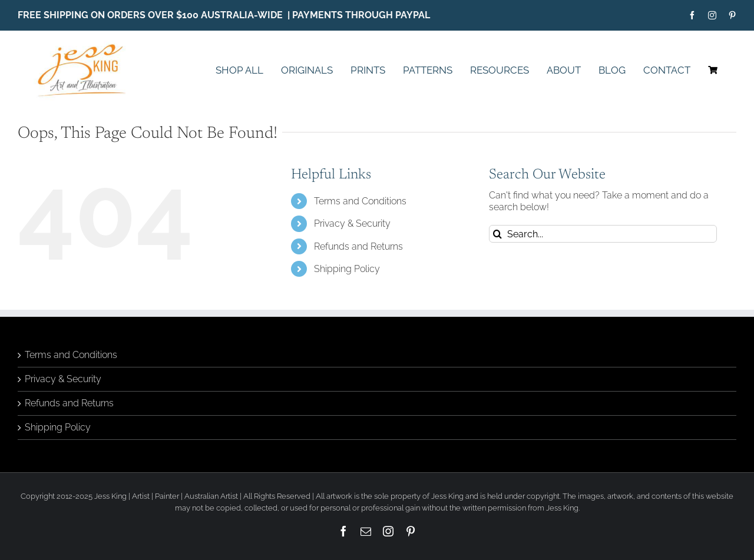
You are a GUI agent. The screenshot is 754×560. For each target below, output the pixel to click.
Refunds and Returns (358, 246)
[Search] (498, 234)
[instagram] (712, 15)
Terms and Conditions (360, 201)
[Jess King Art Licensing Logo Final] (85, 45)
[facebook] (692, 15)
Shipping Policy (347, 269)
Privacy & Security (352, 223)
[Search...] (603, 234)
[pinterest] (732, 15)
